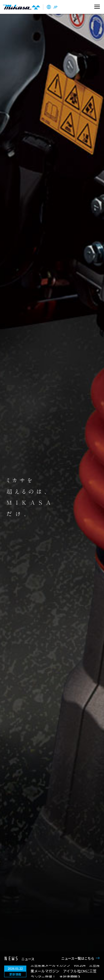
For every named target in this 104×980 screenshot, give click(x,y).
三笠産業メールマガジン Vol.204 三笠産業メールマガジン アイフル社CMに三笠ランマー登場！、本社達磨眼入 (65, 971)
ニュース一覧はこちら (78, 958)
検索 (85, 7)
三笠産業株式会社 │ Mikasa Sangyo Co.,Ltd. (21, 7)
